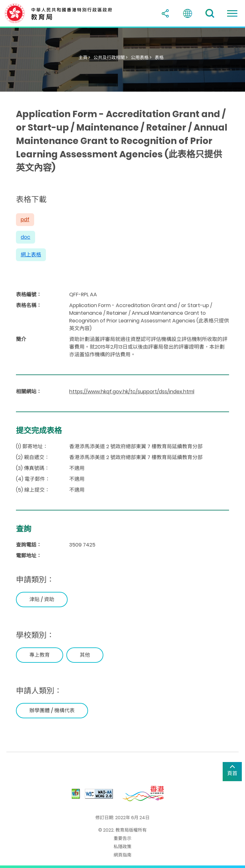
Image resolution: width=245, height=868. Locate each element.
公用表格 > (141, 57)
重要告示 (122, 838)
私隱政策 (122, 847)
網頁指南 (122, 855)
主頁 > (84, 57)
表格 (159, 57)
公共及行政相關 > (111, 57)
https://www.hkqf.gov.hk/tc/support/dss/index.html (132, 392)
